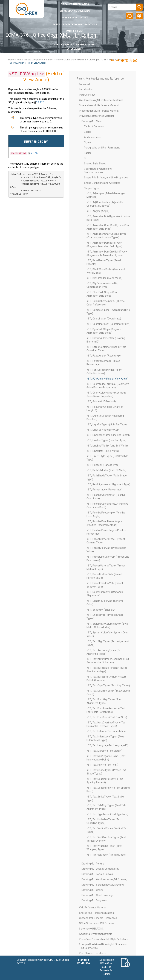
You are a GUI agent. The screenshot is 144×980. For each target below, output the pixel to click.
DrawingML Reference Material (71, 60)
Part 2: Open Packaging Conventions (75, 24)
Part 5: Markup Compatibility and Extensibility (75, 47)
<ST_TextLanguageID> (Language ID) (107, 745)
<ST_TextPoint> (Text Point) (102, 765)
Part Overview (87, 95)
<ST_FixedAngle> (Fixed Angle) (104, 356)
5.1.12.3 (40, 102)
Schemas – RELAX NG (91, 929)
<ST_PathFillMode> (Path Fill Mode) (106, 470)
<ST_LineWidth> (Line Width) (103, 451)
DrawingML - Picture (93, 864)
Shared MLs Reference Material (97, 913)
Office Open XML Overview (75, 11)
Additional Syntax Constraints (96, 934)
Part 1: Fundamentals (75, 18)
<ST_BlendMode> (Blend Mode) (104, 278)
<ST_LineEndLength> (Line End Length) (109, 435)
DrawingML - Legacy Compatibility (100, 869)
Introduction (75, 4)
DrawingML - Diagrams (94, 900)
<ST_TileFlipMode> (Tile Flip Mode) (106, 855)
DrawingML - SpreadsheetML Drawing (103, 885)
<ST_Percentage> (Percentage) (104, 490)
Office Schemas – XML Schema (97, 923)
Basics (88, 132)
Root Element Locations (92, 953)
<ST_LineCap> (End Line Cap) (103, 430)
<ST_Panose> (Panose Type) (103, 465)
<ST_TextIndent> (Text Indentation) (106, 731)
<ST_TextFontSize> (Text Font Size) (107, 717)
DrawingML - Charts (93, 890)
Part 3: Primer (75, 31)
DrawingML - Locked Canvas (97, 874)
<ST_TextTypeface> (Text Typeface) (107, 814)
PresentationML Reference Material (99, 111)
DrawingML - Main (98, 60)
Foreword (84, 84)
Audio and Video (93, 137)
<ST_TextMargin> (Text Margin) (104, 751)
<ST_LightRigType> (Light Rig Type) (107, 425)
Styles (87, 142)
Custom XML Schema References (98, 918)
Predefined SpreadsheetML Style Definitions (104, 939)
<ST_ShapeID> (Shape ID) (101, 610)
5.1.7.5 (34, 153)
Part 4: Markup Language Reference (75, 38)
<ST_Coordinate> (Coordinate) (104, 319)
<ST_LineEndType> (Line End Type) (106, 440)
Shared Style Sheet (95, 164)
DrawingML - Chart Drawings (97, 895)
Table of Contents (94, 127)
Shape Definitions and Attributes (102, 183)
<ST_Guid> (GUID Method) (101, 401)
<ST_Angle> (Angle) (98, 211)
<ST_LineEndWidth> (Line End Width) (107, 446)
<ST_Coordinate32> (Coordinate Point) (108, 324)
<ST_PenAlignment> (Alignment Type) (108, 484)
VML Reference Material (93, 908)
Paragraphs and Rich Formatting (102, 148)
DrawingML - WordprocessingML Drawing (104, 879)
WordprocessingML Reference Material (101, 100)
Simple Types (92, 188)
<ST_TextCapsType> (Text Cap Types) (108, 686)
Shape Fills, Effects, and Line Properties (106, 178)
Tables (88, 153)
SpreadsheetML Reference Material (99, 105)
